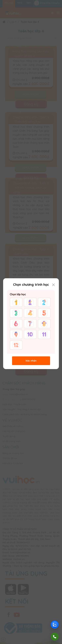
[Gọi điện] (55, 637)
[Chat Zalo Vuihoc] (55, 625)
